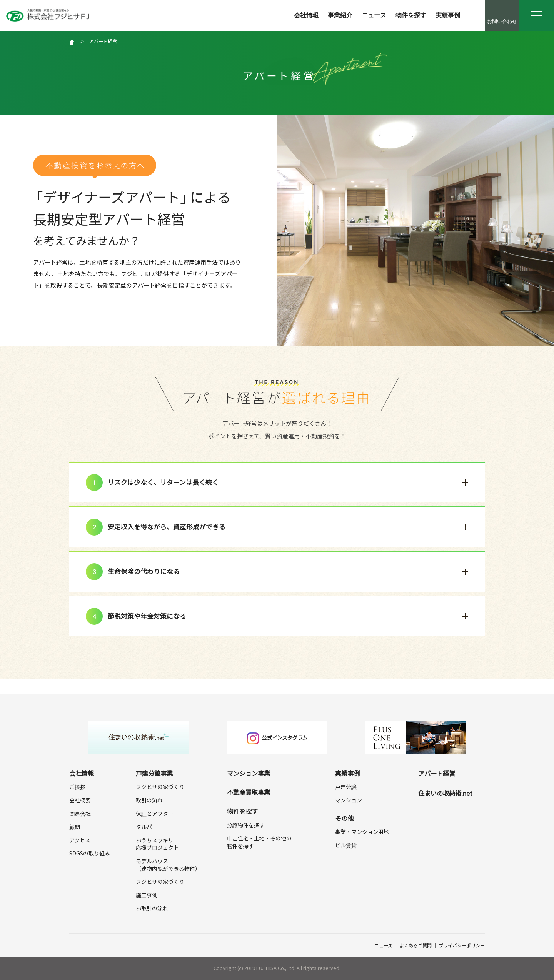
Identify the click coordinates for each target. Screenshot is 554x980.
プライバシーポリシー (462, 945)
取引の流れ (149, 800)
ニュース (374, 15)
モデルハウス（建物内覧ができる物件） (168, 865)
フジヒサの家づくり (160, 787)
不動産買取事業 (249, 792)
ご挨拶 (77, 787)
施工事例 (147, 895)
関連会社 (80, 814)
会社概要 (80, 800)
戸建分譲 (346, 787)
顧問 (75, 827)
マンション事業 (249, 773)
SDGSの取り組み (90, 853)
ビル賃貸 (346, 845)
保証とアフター (155, 814)
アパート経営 (103, 41)
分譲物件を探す (246, 825)
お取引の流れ (152, 908)
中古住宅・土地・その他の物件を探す (259, 842)
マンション (349, 800)
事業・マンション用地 (362, 832)
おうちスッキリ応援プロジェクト (157, 844)
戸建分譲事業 (154, 773)
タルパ (144, 827)
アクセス (80, 840)
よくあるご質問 (415, 945)
